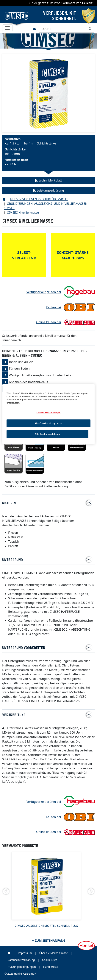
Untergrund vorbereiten (24, 648)
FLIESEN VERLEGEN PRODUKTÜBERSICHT (39, 199)
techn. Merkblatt (48, 180)
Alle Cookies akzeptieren (48, 423)
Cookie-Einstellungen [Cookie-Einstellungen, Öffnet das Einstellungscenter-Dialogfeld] (49, 413)
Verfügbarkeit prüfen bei (44, 292)
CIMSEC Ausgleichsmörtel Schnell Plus (46, 926)
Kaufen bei (53, 307)
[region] (48, 414)
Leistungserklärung (48, 190)
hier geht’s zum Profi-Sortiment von (62, 3)
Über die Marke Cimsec (53, 953)
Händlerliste (51, 967)
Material (10, 503)
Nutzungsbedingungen (22, 967)
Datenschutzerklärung (21, 960)
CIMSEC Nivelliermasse (23, 213)
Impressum (25, 953)
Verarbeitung (14, 715)
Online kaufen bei (49, 322)
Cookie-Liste (50, 960)
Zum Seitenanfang (50, 941)
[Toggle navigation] (7, 28)
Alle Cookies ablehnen (47, 434)
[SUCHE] (63, 29)
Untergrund (12, 560)
